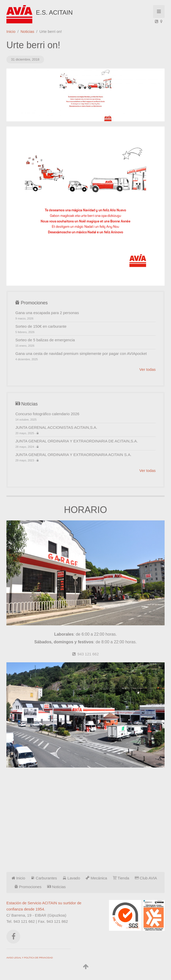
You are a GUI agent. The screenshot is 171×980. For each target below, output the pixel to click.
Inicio (11, 31)
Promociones (28, 887)
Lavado (71, 878)
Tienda (121, 878)
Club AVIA (146, 878)
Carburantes (44, 878)
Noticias (27, 31)
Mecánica (96, 878)
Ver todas (148, 369)
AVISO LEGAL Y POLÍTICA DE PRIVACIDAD (30, 958)
